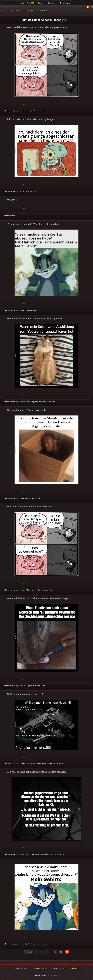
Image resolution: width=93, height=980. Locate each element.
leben (39, 498)
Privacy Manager (53, 975)
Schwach (16, 104)
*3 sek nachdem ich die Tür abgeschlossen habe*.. (35, 224)
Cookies (37, 975)
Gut (7, 104)
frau (57, 854)
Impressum (44, 975)
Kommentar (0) (9, 111)
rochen (33, 764)
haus (23, 764)
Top (31, 3)
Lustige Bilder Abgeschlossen (41, 20)
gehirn (23, 310)
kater (28, 402)
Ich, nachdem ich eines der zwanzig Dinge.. (31, 119)
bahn (37, 854)
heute (23, 191)
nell (33, 854)
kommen (60, 764)
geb (27, 111)
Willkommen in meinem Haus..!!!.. (26, 694)
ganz (28, 854)
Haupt (21, 3)
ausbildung (51, 402)
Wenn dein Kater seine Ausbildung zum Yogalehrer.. (36, 319)
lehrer (23, 402)
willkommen (52, 764)
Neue (40, 3)
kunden (45, 944)
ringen (23, 686)
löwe (39, 590)
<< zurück (29, 952)
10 (61, 952)
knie (42, 854)
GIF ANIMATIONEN (43, 11)
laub (22, 111)
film (44, 686)
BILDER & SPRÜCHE (17, 11)
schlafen (45, 590)
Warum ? (12, 200)
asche (23, 854)
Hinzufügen (64, 3)
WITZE (4, 11)
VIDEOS (30, 11)
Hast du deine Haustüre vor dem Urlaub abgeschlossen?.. (39, 27)
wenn (44, 402)
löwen (23, 590)
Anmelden (5, 7)
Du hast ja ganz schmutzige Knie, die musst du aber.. (37, 772)
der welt (63, 854)
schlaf (51, 590)
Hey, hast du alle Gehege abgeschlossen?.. (31, 507)
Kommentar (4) (9, 686)
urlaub (43, 111)
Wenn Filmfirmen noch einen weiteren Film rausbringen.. (39, 598)
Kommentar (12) (10, 764)
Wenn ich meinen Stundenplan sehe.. (28, 410)
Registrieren (15, 7)
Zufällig (50, 3)
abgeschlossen (34, 111)
